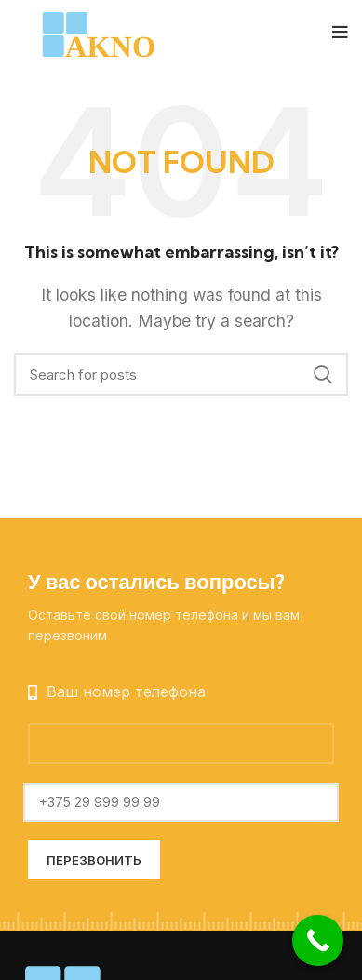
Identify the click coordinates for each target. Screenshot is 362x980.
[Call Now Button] (318, 940)
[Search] (181, 374)
